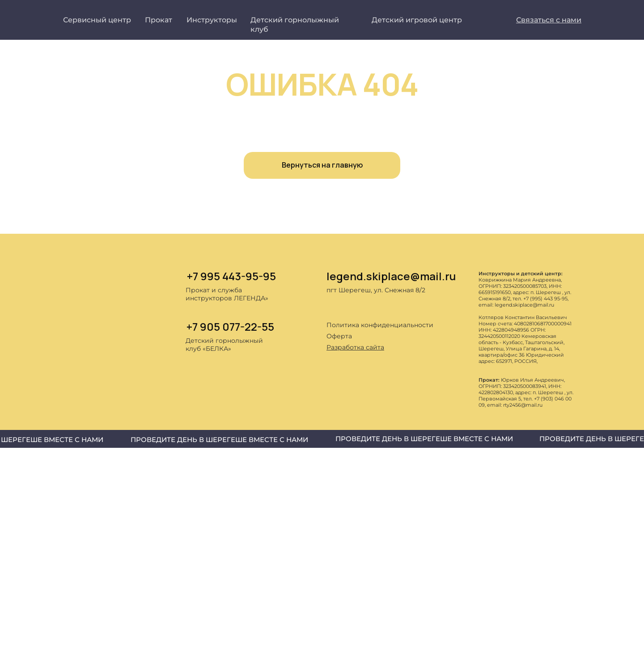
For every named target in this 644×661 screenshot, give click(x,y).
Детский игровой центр (417, 20)
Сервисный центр (97, 20)
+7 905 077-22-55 (230, 326)
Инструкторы (212, 20)
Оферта (339, 336)
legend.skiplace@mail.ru (391, 276)
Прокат (159, 20)
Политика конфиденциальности (380, 325)
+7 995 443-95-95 (231, 276)
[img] (333, 373)
